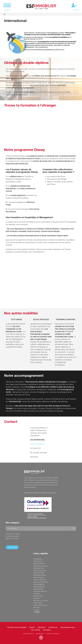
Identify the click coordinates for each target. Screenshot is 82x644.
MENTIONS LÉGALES (40, 634)
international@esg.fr (38, 444)
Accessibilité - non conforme (53, 634)
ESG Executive (53, 627)
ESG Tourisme (36, 630)
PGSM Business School (68, 627)
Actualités (36, 610)
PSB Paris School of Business (17, 627)
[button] (41, 639)
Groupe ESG (42, 627)
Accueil (5, 14)
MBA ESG (32, 627)
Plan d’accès (12, 547)
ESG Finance (47, 630)
